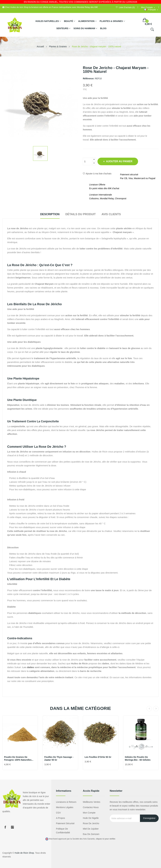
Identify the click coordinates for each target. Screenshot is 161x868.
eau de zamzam (91, 834)
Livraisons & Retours (66, 802)
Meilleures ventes (92, 802)
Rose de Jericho (91, 823)
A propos (60, 818)
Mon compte (89, 813)
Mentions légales (65, 807)
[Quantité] (88, 161)
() (125, 7)
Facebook (5, 827)
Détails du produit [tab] (81, 214)
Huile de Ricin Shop (24, 853)
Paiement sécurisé (65, 823)
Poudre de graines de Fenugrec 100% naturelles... (19, 758)
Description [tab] (46, 214)
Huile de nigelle (91, 818)
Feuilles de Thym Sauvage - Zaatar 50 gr (59, 758)
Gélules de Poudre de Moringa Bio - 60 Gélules (138, 758)
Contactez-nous (91, 807)
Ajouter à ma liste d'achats (97, 174)
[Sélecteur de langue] (151, 10)
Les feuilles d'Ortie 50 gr (98, 757)
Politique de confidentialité (63, 831)
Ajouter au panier (122, 161)
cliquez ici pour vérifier (106, 839)
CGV (58, 813)
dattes (31, 667)
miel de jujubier (91, 829)
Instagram (12, 827)
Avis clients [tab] (115, 214)
